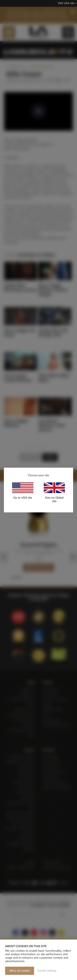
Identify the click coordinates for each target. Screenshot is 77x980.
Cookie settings (47, 971)
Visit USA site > (67, 3)
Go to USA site (23, 498)
